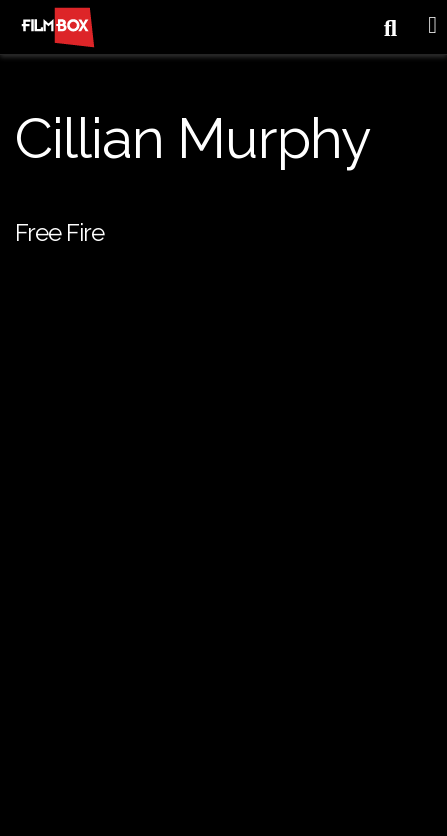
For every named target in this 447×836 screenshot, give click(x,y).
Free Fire (59, 232)
